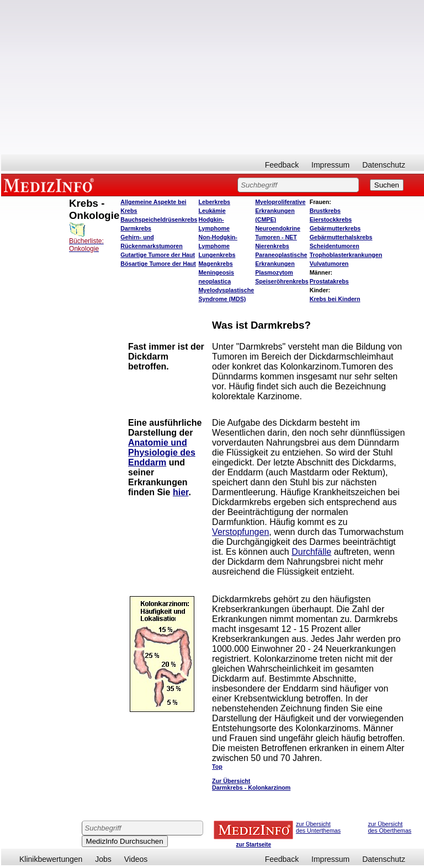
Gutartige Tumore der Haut (158, 255)
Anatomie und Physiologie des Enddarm (162, 452)
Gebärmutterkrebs (335, 228)
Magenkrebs (215, 264)
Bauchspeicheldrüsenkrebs (159, 219)
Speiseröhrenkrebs (282, 281)
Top (217, 767)
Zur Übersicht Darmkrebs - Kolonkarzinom (251, 784)
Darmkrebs (136, 228)
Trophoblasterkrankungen (346, 255)
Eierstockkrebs (331, 219)
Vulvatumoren (329, 264)
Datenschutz (384, 165)
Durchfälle (311, 552)
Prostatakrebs (329, 281)
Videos (136, 859)
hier (181, 492)
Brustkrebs (325, 211)
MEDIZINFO (51, 185)
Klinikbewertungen (51, 859)
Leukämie (212, 211)
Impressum (330, 165)
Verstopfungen (240, 532)
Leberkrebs (214, 202)
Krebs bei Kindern (335, 299)
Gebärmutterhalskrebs (341, 237)
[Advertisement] (213, 77)
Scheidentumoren (335, 246)
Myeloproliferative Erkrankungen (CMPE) (280, 211)
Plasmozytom (274, 272)
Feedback (282, 165)
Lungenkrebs (217, 255)
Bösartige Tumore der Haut (158, 264)
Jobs (103, 859)
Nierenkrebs (272, 246)
